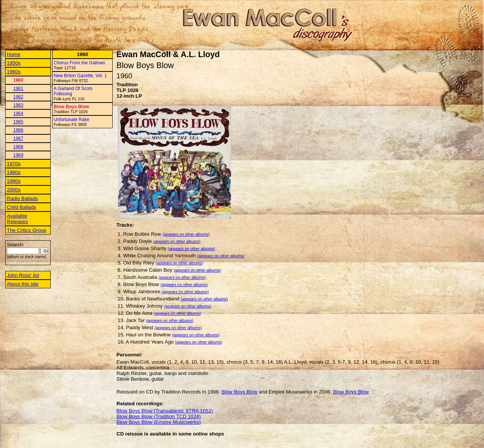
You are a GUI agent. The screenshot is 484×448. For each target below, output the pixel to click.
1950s (14, 63)
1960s (14, 72)
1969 (18, 155)
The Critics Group (26, 230)
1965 (18, 122)
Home (14, 54)
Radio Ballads (22, 198)
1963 (18, 105)
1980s (14, 172)
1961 (18, 89)
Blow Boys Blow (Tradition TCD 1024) (159, 416)
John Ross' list (23, 275)
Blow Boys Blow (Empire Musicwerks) (159, 422)
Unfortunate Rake (71, 120)
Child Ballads (22, 207)
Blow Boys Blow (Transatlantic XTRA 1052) (165, 411)
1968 (18, 147)
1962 (18, 97)
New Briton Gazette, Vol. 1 (80, 76)
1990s (14, 181)
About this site (23, 284)
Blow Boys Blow (71, 107)
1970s (14, 164)
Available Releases (17, 219)
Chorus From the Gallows (79, 63)
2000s (14, 190)
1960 (18, 80)
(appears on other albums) (186, 234)
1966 (18, 130)
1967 (18, 138)
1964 (18, 114)
